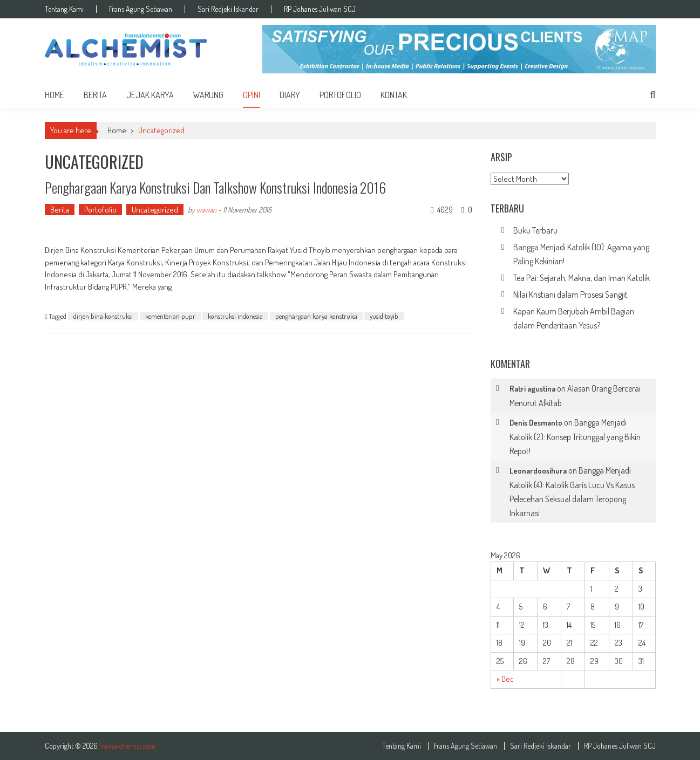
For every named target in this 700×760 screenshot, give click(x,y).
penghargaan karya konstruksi (316, 316)
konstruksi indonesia (235, 316)
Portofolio (340, 95)
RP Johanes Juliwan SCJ (320, 9)
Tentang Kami (64, 9)
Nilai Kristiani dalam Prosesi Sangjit (570, 295)
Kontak (394, 95)
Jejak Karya (150, 95)
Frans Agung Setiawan (141, 9)
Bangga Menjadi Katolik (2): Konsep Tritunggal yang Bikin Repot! (575, 437)
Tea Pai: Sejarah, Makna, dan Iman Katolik (582, 278)
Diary (290, 95)
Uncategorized (155, 210)
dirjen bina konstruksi (103, 316)
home (55, 95)
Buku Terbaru (535, 230)
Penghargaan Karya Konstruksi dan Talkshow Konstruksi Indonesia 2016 (215, 187)
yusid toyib (384, 316)
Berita (95, 95)
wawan (206, 210)
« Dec (505, 679)
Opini (252, 95)
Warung (208, 95)
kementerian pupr (170, 316)
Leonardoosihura (538, 471)
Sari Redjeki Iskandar (228, 9)
